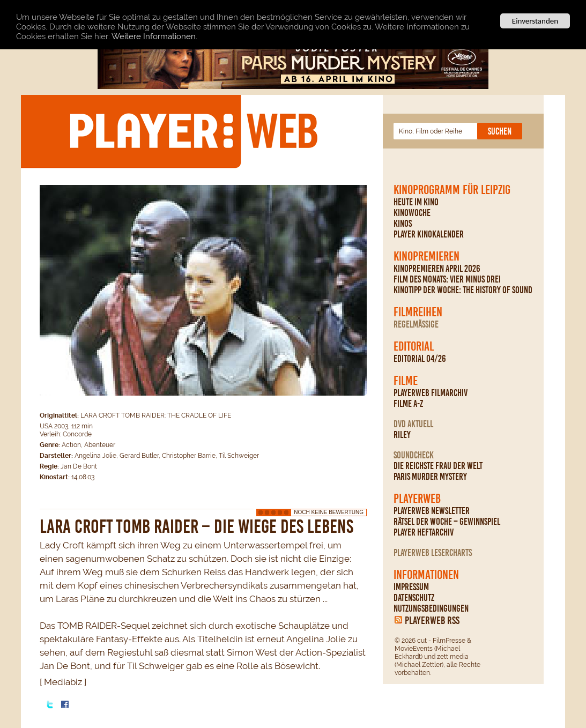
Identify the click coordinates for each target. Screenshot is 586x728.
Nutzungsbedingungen (431, 608)
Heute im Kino (416, 202)
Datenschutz (414, 598)
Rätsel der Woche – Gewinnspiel (447, 522)
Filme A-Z (408, 404)
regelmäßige (416, 324)
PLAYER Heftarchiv (424, 532)
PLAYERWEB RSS (432, 620)
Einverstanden (535, 21)
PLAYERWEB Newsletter (432, 511)
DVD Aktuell (413, 424)
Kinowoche (412, 213)
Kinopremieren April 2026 (437, 269)
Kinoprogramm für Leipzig (452, 190)
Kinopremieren (426, 256)
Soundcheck (414, 455)
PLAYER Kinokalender (429, 234)
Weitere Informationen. (154, 36)
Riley (402, 435)
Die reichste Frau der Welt (438, 466)
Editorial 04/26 (420, 359)
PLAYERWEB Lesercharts (433, 553)
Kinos (403, 224)
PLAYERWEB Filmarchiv (431, 393)
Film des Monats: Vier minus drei (447, 279)
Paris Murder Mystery (430, 477)
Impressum (411, 587)
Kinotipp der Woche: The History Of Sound (463, 290)
